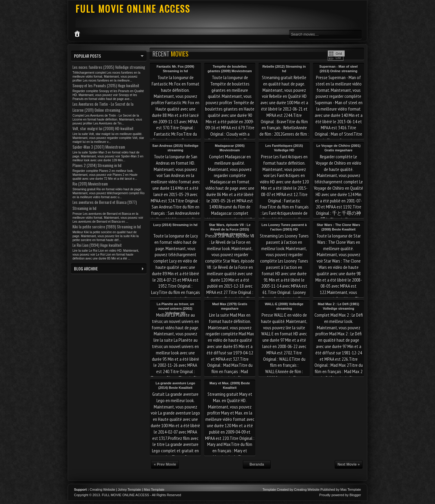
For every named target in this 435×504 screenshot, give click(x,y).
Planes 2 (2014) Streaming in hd (97, 165)
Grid (339, 53)
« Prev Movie (165, 464)
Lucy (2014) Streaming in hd (175, 225)
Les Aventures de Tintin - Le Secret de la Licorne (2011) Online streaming (103, 107)
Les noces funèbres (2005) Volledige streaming (109, 67)
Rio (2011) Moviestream (90, 184)
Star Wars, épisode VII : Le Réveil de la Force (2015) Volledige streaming (230, 229)
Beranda (257, 464)
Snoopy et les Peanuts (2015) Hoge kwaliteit (106, 86)
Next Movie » (348, 464)
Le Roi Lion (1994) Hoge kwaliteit (97, 245)
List (338, 58)
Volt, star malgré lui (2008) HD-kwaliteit (103, 128)
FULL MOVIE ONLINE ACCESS (133, 9)
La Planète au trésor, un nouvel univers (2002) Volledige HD (175, 309)
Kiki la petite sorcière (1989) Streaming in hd (107, 227)
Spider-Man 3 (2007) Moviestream (99, 147)
